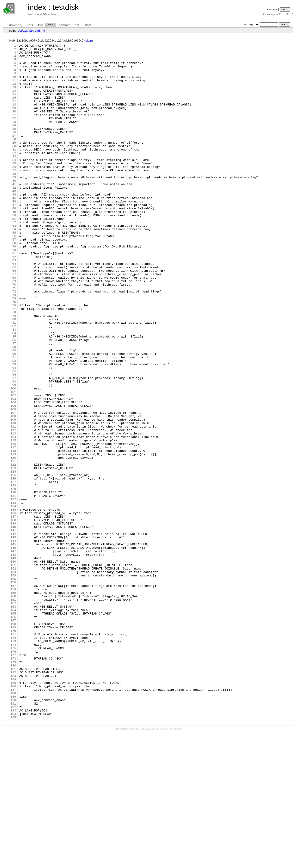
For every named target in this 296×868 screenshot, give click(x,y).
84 (14, 391)
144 (13, 640)
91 (14, 420)
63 (14, 304)
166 (13, 732)
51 (14, 254)
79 (14, 370)
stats (88, 25)
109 (13, 495)
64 (14, 308)
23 (14, 138)
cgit (133, 864)
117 (13, 528)
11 (14, 88)
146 (13, 649)
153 (13, 678)
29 (14, 163)
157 (13, 694)
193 (13, 844)
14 (14, 100)
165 (13, 728)
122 (13, 549)
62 (14, 300)
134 (13, 599)
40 (14, 208)
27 (14, 154)
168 (13, 740)
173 (13, 761)
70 (14, 333)
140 (13, 624)
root (19, 31)
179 (13, 786)
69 (14, 329)
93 (14, 428)
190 (13, 832)
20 (14, 125)
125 (13, 561)
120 (13, 541)
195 (13, 852)
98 (14, 449)
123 (13, 553)
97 (14, 445)
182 (13, 798)
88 (14, 408)
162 (13, 715)
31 (14, 171)
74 (14, 350)
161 (13, 711)
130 (13, 582)
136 (13, 607)
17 (14, 113)
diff (77, 25)
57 (14, 279)
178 (13, 782)
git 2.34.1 (141, 864)
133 (13, 595)
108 (13, 491)
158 (13, 699)
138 (13, 615)
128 (13, 574)
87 (14, 404)
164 (13, 723)
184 (13, 807)
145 (13, 645)
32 (14, 175)
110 (13, 499)
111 (13, 503)
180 (13, 790)
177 (13, 778)
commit (64, 25)
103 (13, 470)
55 (14, 271)
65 (14, 312)
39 (14, 204)
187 (13, 819)
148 (13, 657)
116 (13, 524)
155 (13, 686)
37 (14, 196)
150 (13, 665)
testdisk (66, 7)
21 (14, 129)
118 (13, 532)
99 (14, 453)
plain (89, 41)
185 (13, 811)
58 (14, 283)
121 (13, 545)
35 (14, 187)
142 (13, 632)
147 (13, 653)
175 (13, 769)
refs (30, 25)
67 (14, 320)
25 (14, 146)
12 (14, 92)
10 (14, 84)
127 (13, 570)
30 (14, 167)
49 (14, 246)
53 (14, 262)
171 (13, 753)
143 (13, 636)
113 (13, 512)
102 (13, 466)
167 (13, 736)
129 (13, 578)
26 (14, 150)
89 (14, 412)
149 (13, 661)
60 (14, 291)
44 (14, 225)
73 (14, 345)
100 (13, 458)
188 (13, 823)
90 (14, 416)
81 (14, 379)
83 (14, 387)
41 (14, 212)
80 (14, 374)
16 (14, 108)
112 (13, 507)
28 (14, 158)
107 (13, 487)
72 (14, 341)
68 (14, 325)
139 (13, 620)
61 (14, 295)
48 (14, 241)
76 (14, 358)
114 (13, 516)
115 (13, 520)
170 (13, 748)
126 (13, 566)
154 (13, 682)
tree (51, 25)
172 (13, 757)
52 (14, 258)
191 (13, 836)
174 (13, 765)
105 (13, 478)
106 (13, 482)
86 (14, 399)
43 (14, 221)
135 (13, 603)
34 (14, 183)
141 (13, 628)
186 (13, 815)
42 (14, 217)
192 (13, 840)
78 (14, 366)
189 (13, 827)
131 (13, 586)
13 (14, 96)
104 (13, 474)
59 (14, 287)
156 (13, 690)
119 (13, 536)
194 (13, 848)
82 (14, 383)
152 (13, 674)
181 (13, 794)
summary (15, 25)
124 (13, 557)
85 (14, 395)
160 (13, 707)
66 (14, 316)
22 (14, 133)
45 (14, 229)
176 (13, 773)
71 (14, 337)
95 (14, 437)
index (37, 7)
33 (14, 179)
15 (14, 104)
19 (14, 121)
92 (14, 424)
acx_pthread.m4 (34, 31)
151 (13, 669)
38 (14, 200)
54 (14, 266)
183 (13, 802)
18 (14, 117)
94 (14, 433)
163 (13, 719)
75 (14, 354)
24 (14, 142)
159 (13, 703)
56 (14, 275)
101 (13, 462)
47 (14, 237)
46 (14, 233)
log (40, 25)
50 (14, 250)
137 (13, 611)
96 (14, 441)
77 (14, 362)
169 (13, 744)
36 (14, 192)
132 (13, 591)
